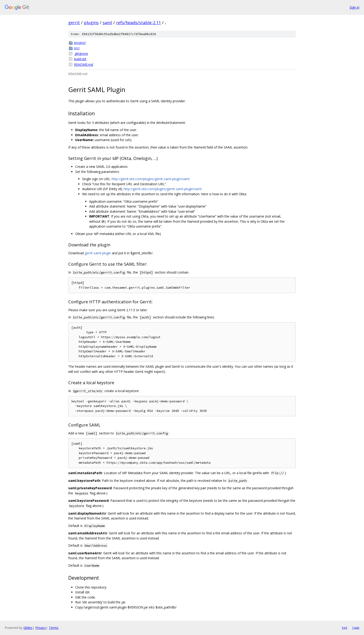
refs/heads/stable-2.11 (138, 23)
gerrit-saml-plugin (98, 253)
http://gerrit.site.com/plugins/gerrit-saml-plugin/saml (151, 179)
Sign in (354, 7)
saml (107, 23)
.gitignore (81, 54)
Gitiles (28, 628)
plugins (91, 23)
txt (344, 628)
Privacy (41, 628)
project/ (80, 43)
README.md (84, 64)
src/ (77, 48)
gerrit (74, 23)
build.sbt (80, 59)
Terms (54, 628)
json (356, 628)
